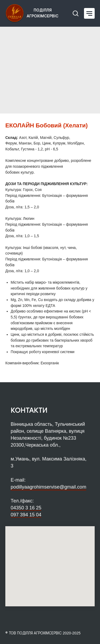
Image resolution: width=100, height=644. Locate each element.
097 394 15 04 (26, 515)
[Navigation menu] (89, 13)
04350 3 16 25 (26, 508)
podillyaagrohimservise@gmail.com (48, 487)
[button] (75, 13)
